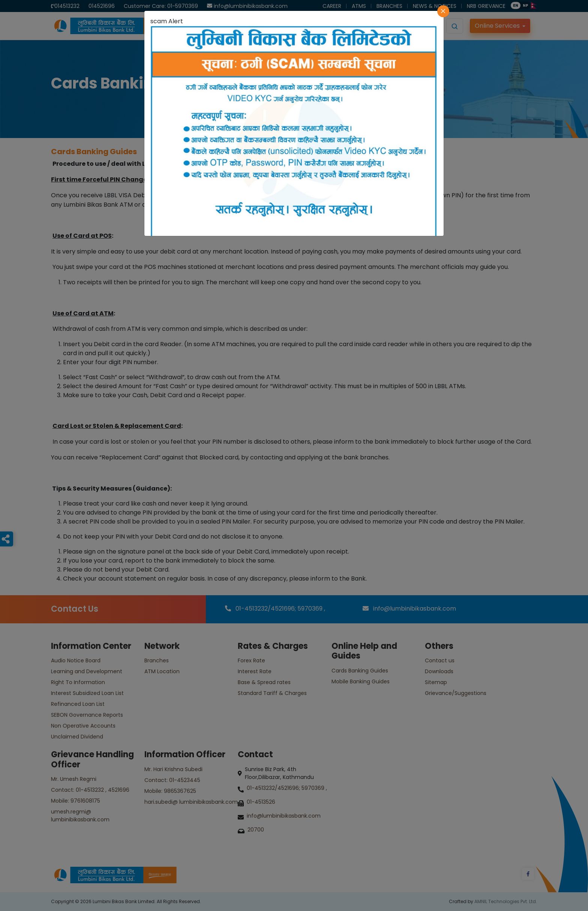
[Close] (443, 11)
